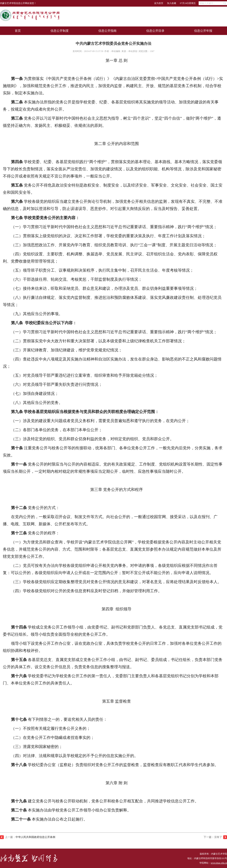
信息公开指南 (107, 31)
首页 (18, 31)
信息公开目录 (155, 31)
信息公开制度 (60, 31)
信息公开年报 (203, 31)
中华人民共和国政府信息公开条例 (35, 837)
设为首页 (159, 3)
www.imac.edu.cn (219, 863)
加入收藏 (172, 3)
